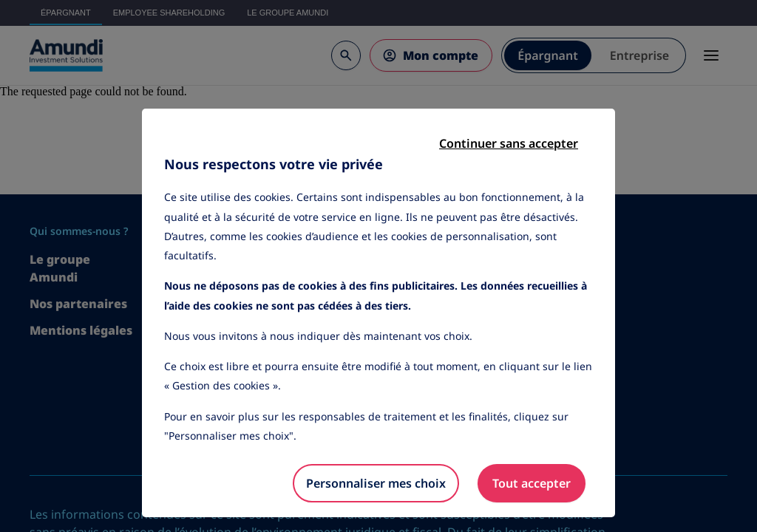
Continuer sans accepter (509, 143)
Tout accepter (532, 483)
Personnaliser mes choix (376, 483)
